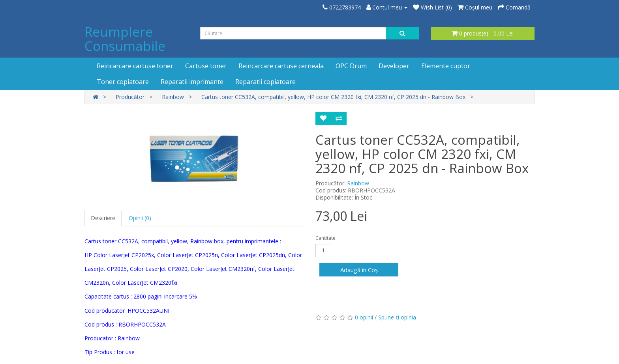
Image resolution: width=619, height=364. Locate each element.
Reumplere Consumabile (125, 39)
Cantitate (325, 238)
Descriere (103, 218)
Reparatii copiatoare (265, 82)
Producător (130, 97)
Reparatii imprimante (192, 82)
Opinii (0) (140, 218)
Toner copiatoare (123, 82)
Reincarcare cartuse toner (135, 66)
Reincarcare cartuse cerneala (281, 66)
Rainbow (173, 97)
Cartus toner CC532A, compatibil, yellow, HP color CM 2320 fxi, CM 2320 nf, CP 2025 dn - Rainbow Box (333, 97)
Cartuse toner (206, 66)
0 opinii (364, 317)
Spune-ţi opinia (397, 317)
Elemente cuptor (446, 66)
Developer (394, 66)
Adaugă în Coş (359, 270)
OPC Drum (351, 66)
